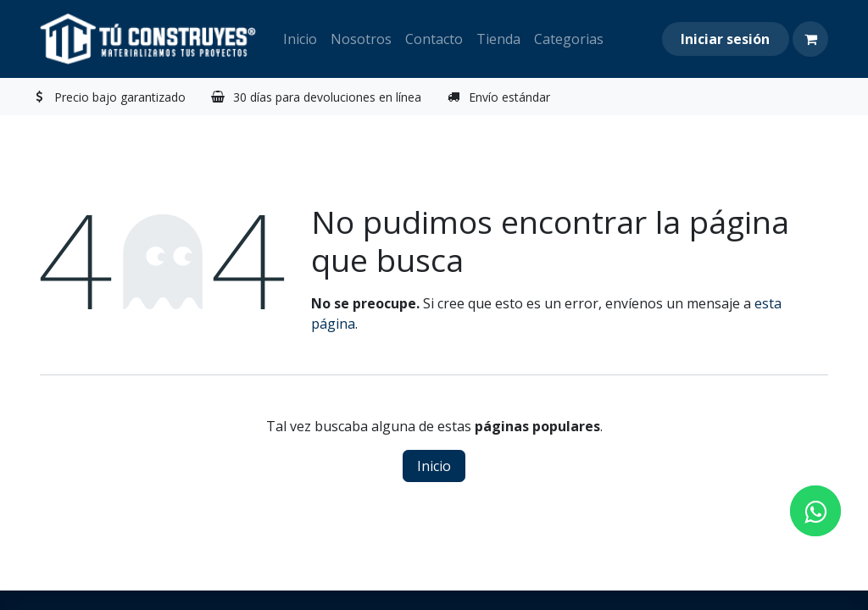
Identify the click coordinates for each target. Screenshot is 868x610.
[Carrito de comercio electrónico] (810, 39)
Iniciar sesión (725, 39)
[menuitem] (300, 39)
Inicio (434, 466)
